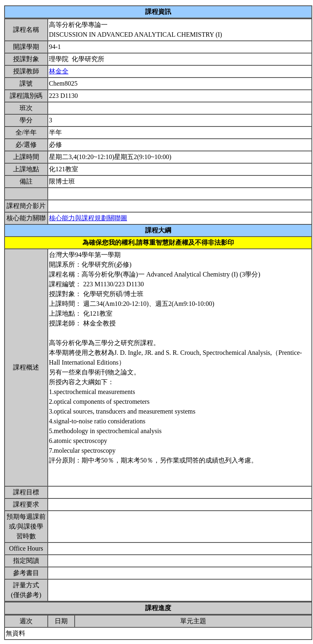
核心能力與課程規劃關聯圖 (88, 218)
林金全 (59, 71)
